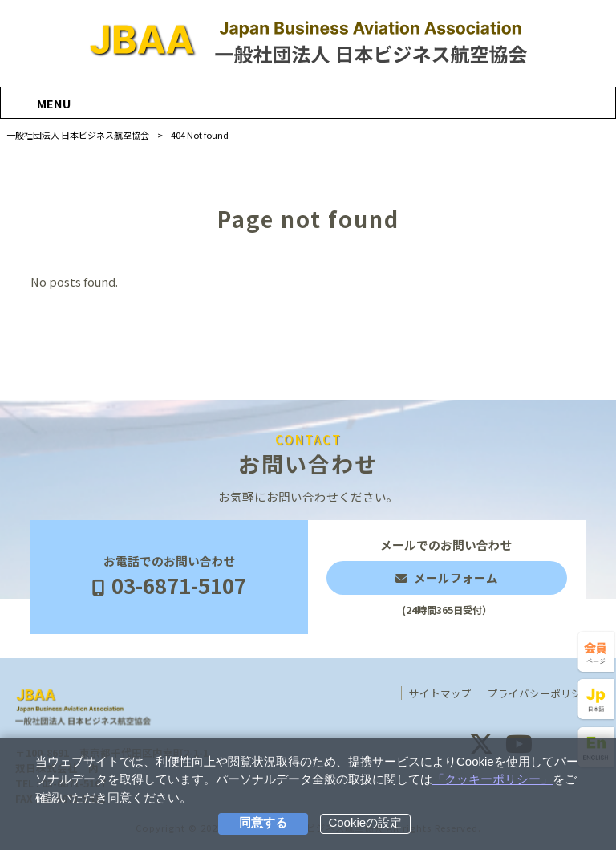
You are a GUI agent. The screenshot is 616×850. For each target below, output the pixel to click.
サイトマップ (440, 693)
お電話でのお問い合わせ (169, 577)
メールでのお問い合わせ (447, 577)
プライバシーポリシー (540, 693)
